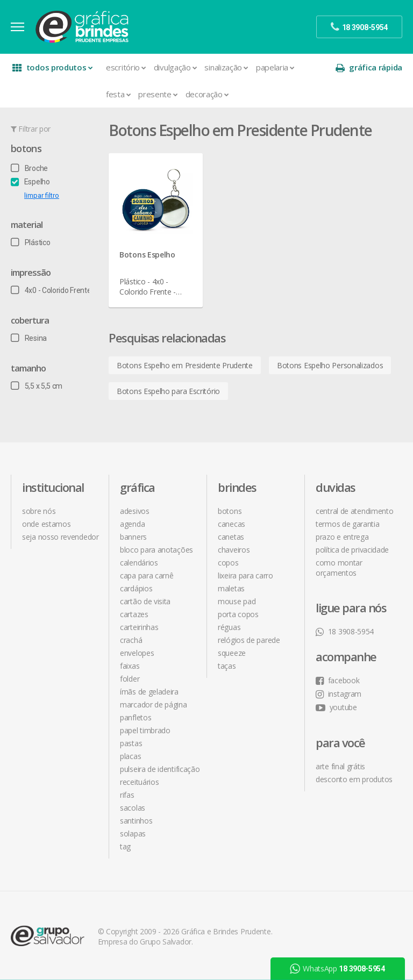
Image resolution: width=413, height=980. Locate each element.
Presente (158, 94)
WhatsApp (337, 969)
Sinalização (226, 67)
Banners (133, 537)
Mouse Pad (237, 601)
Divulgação (176, 67)
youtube (336, 707)
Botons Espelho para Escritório (168, 391)
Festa (118, 94)
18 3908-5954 (345, 631)
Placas (130, 756)
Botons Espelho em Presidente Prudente (185, 365)
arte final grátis (340, 766)
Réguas (229, 627)
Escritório (126, 67)
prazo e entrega (342, 537)
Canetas (231, 537)
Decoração (207, 94)
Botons (26, 148)
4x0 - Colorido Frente (51, 290)
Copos (228, 563)
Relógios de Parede (249, 640)
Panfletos (136, 717)
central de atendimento (354, 511)
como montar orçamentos (339, 568)
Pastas (131, 743)
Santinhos (136, 821)
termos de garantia (348, 524)
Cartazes (134, 614)
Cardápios (136, 588)
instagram (339, 694)
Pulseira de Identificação (160, 769)
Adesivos (135, 511)
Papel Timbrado (145, 730)
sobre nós (39, 511)
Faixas (130, 666)
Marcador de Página (154, 704)
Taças (227, 666)
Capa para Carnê (147, 575)
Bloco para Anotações (156, 550)
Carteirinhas (139, 627)
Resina (29, 338)
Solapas (133, 834)
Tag (125, 846)
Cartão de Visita (145, 601)
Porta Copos (238, 614)
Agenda (132, 524)
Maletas (231, 588)
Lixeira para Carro (245, 575)
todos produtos (52, 67)
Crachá (131, 640)
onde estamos (46, 524)
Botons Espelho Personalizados (330, 365)
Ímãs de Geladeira (149, 692)
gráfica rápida (369, 67)
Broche (29, 168)
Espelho (30, 182)
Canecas (232, 524)
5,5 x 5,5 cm (37, 386)
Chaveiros (234, 550)
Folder (130, 679)
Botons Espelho (147, 255)
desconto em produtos (354, 779)
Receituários (139, 782)
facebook (337, 680)
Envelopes (137, 653)
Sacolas (133, 808)
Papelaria (275, 67)
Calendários (139, 563)
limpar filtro (42, 195)
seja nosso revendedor (60, 537)
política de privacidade (352, 550)
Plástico (30, 242)
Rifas (127, 795)
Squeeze (232, 653)
